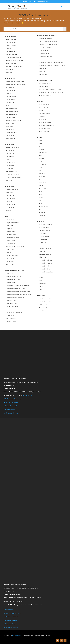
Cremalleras (42, 284)
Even (40, 156)
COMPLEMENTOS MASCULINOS (47, 36)
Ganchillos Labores (44, 113)
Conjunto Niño (11, 205)
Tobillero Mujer (11, 138)
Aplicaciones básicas (46, 272)
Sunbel (41, 209)
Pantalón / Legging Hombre (15, 60)
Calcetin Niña (10, 153)
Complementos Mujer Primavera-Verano (20, 295)
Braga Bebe (10, 229)
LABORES (40, 102)
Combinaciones (11, 99)
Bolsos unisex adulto (45, 83)
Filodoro (41, 159)
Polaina (8, 253)
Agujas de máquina (45, 254)
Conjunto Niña (11, 162)
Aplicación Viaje (45, 269)
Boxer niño (9, 193)
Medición (43, 242)
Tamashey (42, 212)
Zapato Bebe (10, 264)
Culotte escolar (43, 305)
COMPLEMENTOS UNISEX (45, 80)
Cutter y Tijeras (45, 236)
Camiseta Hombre (12, 51)
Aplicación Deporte (46, 263)
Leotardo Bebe (11, 244)
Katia (40, 167)
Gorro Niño (42, 71)
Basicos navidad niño (13, 190)
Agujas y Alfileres (45, 230)
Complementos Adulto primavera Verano (51, 92)
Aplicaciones (42, 257)
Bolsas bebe (10, 226)
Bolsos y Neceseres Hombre (49, 42)
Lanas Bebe (42, 119)
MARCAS (40, 138)
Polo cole (41, 311)
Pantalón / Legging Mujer (14, 120)
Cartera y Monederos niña (14, 277)
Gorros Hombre (45, 51)
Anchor (41, 144)
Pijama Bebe (10, 250)
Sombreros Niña (11, 321)
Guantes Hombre (45, 53)
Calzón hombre (11, 45)
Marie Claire (42, 182)
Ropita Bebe (10, 259)
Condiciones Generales (11, 402)
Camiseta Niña (11, 156)
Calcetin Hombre (11, 42)
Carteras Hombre (45, 48)
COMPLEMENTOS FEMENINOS (14, 271)
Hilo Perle (42, 116)
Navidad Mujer (11, 117)
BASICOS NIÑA (9, 145)
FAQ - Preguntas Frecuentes (12, 399)
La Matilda (42, 173)
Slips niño (9, 210)
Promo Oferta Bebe (12, 256)
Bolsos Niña (10, 274)
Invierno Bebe (10, 241)
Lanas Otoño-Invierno (45, 122)
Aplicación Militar (45, 266)
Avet (40, 147)
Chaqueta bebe (11, 235)
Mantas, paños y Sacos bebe (15, 247)
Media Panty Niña (12, 171)
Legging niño (10, 207)
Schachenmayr (43, 206)
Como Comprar (27, 395)
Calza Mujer (10, 94)
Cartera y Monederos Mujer (16, 289)
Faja (7, 105)
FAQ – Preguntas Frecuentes (12, 613)
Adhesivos (42, 251)
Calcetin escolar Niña (45, 299)
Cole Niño (9, 202)
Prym (40, 194)
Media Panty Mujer (12, 111)
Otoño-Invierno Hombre (13, 57)
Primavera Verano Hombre (14, 66)
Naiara (41, 185)
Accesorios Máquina (45, 248)
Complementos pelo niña (14, 312)
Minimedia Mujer (11, 114)
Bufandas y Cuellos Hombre (49, 45)
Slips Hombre (10, 69)
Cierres (41, 278)
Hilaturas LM (43, 164)
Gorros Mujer (12, 301)
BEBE (6, 217)
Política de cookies (9, 409)
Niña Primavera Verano (13, 177)
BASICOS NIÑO (10, 187)
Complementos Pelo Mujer (16, 298)
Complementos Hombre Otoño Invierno (51, 62)
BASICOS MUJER (10, 79)
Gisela (41, 162)
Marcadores (44, 239)
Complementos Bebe (13, 238)
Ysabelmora (42, 215)
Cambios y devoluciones (11, 413)
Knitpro (41, 170)
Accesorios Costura (44, 227)
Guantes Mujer (12, 304)
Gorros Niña (10, 315)
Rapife (41, 197)
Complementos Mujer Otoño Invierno (19, 292)
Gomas (41, 287)
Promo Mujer (10, 129)
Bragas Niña (10, 151)
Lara (40, 179)
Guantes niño (43, 74)
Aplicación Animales (46, 260)
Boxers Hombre (11, 40)
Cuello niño (42, 68)
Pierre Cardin (43, 188)
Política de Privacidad (10, 406)
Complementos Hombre (46, 39)
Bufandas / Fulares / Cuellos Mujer (18, 286)
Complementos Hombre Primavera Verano (52, 65)
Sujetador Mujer (11, 135)
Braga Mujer (10, 88)
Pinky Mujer (10, 126)
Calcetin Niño (10, 196)
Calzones (9, 48)
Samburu (41, 203)
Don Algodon (43, 153)
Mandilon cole (43, 308)
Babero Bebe (10, 220)
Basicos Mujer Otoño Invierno (15, 82)
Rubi (40, 200)
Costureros (43, 233)
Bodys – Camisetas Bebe (14, 223)
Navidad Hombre (11, 54)
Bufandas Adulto (44, 86)
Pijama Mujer (10, 123)
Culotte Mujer (10, 102)
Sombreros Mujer (13, 307)
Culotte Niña (10, 165)
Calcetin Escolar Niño (45, 302)
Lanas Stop (42, 176)
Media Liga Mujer (12, 108)
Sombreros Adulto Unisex (46, 95)
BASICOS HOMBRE (11, 37)
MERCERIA (41, 221)
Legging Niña (10, 168)
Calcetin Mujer (11, 91)
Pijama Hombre (11, 63)
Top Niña (9, 180)
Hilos (40, 290)
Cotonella (42, 150)
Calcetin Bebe (10, 232)
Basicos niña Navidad (13, 148)
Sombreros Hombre (46, 56)
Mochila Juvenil (11, 318)
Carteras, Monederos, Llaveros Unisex (50, 89)
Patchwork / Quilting (45, 128)
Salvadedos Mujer (12, 132)
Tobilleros (9, 72)
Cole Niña (9, 159)
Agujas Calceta (43, 108)
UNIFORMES (41, 296)
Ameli (40, 141)
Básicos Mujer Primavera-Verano (16, 85)
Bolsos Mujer (11, 283)
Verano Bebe (10, 262)
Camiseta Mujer (11, 96)
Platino (41, 191)
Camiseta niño (11, 199)
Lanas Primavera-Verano (46, 125)
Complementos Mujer (13, 280)
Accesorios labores (44, 105)
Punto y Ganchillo (44, 131)
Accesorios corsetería (45, 224)
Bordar (41, 110)
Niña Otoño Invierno (12, 174)
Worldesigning (17, 635)
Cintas (41, 281)
